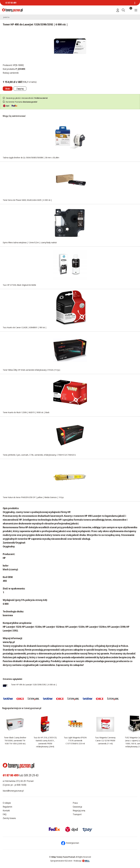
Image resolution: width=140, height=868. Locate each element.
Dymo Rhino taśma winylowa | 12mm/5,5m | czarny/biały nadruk (30, 242)
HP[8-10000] (18, 65)
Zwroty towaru (9, 818)
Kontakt (6, 811)
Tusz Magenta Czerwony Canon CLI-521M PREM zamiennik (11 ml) (105, 740)
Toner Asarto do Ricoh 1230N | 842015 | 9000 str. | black (26, 412)
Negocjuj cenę (79, 811)
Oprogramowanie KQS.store (61, 861)
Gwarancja (77, 807)
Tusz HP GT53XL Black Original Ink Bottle (19, 285)
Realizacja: (82, 861)
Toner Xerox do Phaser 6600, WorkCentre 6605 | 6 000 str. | (27, 200)
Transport (77, 814)
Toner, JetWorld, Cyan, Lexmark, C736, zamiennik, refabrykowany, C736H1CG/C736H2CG (39, 455)
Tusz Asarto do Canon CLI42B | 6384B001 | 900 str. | (25, 327)
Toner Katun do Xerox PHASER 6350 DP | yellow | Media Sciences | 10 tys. (33, 497)
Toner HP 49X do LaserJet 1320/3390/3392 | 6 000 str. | (34, 684)
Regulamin (7, 807)
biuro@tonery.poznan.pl (13, 791)
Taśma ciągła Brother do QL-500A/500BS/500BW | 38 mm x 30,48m (31, 157)
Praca (75, 803)
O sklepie (7, 803)
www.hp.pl (9, 642)
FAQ (5, 814)
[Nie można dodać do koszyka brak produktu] (8, 89)
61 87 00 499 (11, 3)
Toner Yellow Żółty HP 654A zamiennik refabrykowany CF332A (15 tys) (31, 370)
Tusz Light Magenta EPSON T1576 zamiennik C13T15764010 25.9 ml (75, 740)
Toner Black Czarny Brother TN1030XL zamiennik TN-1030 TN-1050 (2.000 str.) (15, 740)
